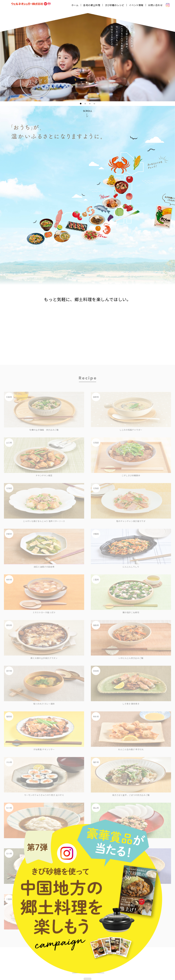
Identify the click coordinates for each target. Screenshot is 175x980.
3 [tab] (90, 103)
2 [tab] (85, 103)
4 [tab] (94, 103)
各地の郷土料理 (93, 5)
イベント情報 (137, 5)
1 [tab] (81, 103)
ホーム (76, 5)
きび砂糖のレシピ (116, 5)
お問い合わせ (156, 5)
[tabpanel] (87, 56)
